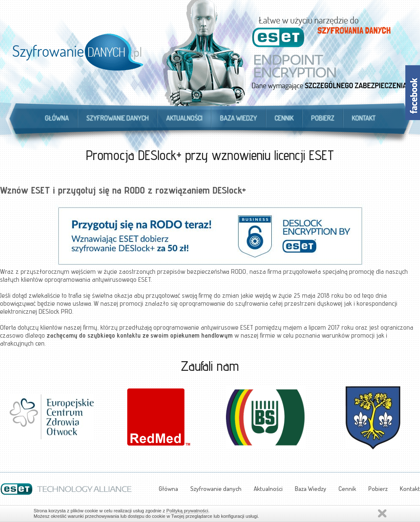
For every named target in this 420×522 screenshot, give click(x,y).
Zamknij (382, 513)
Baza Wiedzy (239, 118)
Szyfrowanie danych (118, 118)
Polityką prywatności (187, 511)
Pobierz (323, 118)
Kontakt (364, 118)
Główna (57, 118)
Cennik (284, 118)
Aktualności (184, 118)
